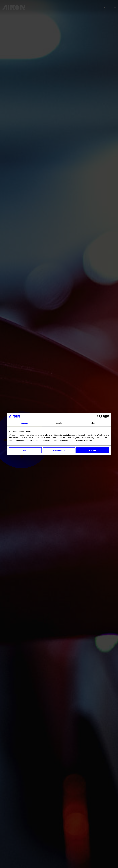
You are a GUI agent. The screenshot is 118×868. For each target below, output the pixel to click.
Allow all (93, 450)
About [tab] (94, 423)
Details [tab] (59, 423)
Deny (25, 450)
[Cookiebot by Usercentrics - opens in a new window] (99, 416)
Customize (59, 450)
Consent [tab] (24, 423)
